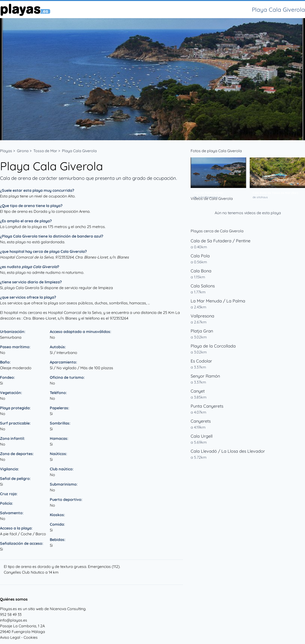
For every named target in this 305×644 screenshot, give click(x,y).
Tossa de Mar (45, 151)
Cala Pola (200, 256)
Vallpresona (202, 316)
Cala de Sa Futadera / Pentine (221, 241)
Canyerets (201, 421)
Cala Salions (203, 286)
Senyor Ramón (205, 376)
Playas (6, 151)
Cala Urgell (202, 436)
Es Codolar (201, 361)
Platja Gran (202, 331)
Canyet (198, 391)
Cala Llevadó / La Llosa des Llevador (228, 451)
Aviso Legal (10, 637)
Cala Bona (201, 271)
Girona (23, 151)
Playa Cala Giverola (79, 151)
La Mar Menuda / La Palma (218, 301)
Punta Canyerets (207, 406)
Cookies (31, 637)
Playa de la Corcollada (213, 346)
